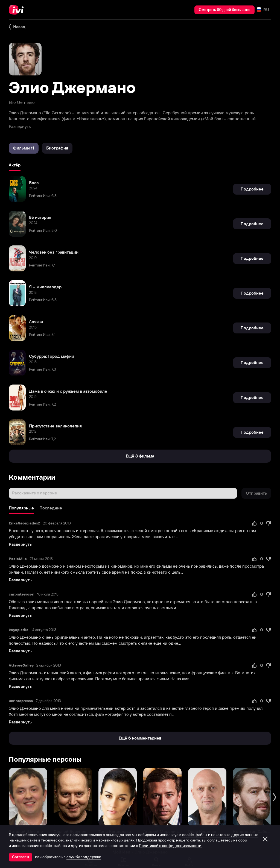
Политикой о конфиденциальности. (170, 846)
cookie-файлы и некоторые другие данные (220, 835)
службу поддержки (84, 857)
